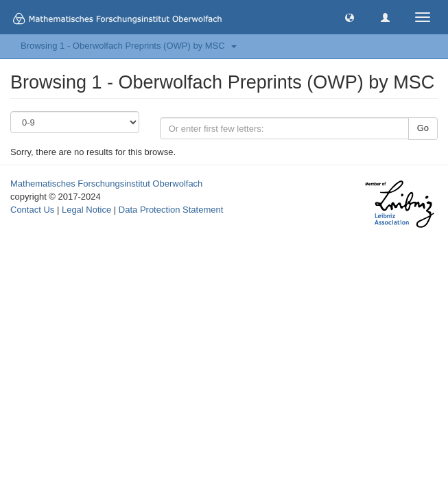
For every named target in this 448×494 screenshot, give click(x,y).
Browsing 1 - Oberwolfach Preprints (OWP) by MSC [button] (129, 46)
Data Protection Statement (171, 210)
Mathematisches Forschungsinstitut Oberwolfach (106, 184)
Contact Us (32, 210)
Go (423, 128)
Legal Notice (86, 210)
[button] (350, 17)
